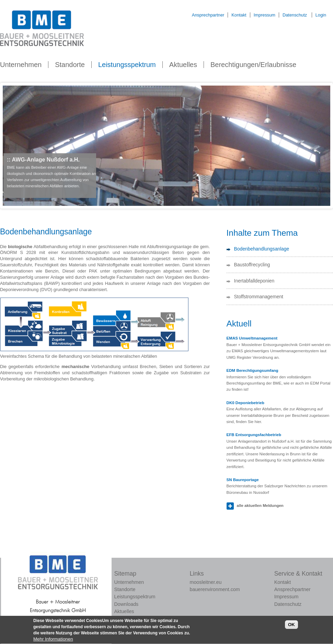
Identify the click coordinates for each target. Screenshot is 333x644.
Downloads (127, 604)
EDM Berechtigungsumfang (252, 370)
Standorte (70, 65)
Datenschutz (295, 15)
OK (291, 628)
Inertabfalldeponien (254, 281)
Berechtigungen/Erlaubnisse (253, 65)
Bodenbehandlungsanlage (262, 249)
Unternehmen (21, 65)
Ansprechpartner (208, 15)
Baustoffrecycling (252, 265)
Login (321, 15)
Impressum (265, 15)
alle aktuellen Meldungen (260, 506)
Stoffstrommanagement (259, 297)
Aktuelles (183, 65)
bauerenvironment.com (215, 589)
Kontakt (239, 15)
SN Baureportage (243, 480)
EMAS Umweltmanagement (252, 338)
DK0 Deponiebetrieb (245, 403)
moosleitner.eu (206, 582)
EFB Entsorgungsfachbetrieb (254, 435)
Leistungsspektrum (127, 65)
